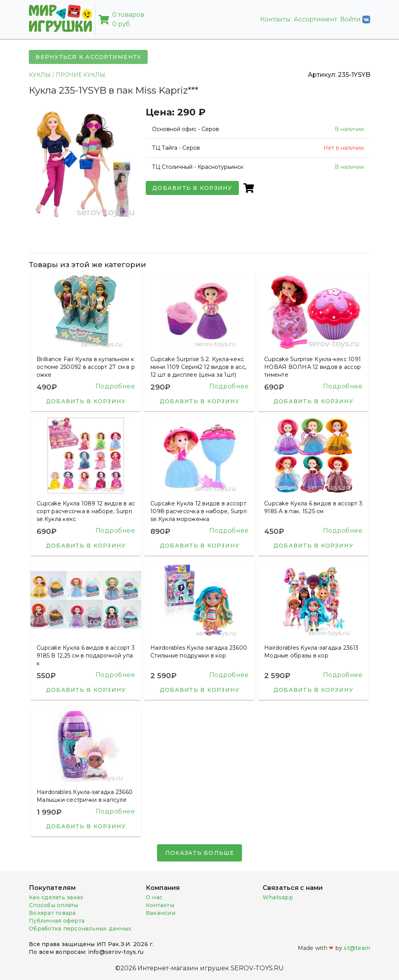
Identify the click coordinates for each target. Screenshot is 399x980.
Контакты (275, 19)
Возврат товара (52, 913)
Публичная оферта (57, 921)
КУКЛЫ (40, 75)
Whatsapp (278, 897)
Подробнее (115, 386)
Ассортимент (315, 19)
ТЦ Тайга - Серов (176, 148)
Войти (355, 19)
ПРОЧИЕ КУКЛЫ (80, 75)
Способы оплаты (54, 905)
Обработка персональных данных (80, 929)
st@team (357, 948)
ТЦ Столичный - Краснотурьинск (198, 167)
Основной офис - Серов (185, 129)
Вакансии (161, 913)
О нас (154, 897)
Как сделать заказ (56, 897)
